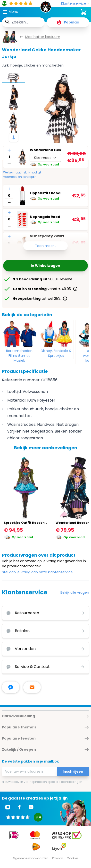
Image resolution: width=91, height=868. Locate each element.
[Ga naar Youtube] (31, 807)
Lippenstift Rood (45, 193)
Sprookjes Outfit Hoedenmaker (30, 523)
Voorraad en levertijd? (19, 177)
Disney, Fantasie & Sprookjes (56, 353)
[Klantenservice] (75, 4)
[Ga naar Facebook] (19, 807)
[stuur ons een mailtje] (32, 687)
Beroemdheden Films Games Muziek (19, 356)
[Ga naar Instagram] (8, 807)
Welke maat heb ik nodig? (22, 172)
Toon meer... (45, 246)
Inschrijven (73, 771)
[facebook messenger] (11, 687)
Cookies (73, 858)
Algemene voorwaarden (30, 858)
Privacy (58, 858)
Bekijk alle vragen (75, 592)
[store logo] (46, 8)
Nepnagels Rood (45, 217)
